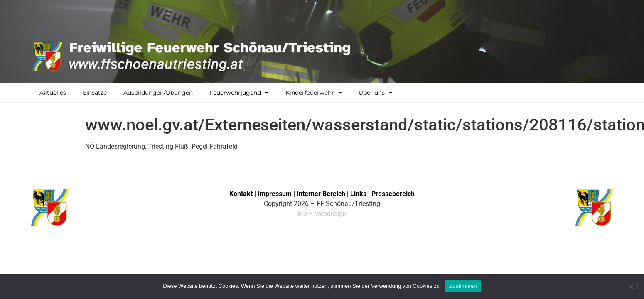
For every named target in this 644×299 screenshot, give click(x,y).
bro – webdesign (322, 214)
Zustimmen (463, 286)
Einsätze (95, 93)
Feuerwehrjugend (239, 93)
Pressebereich (393, 194)
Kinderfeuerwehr (314, 93)
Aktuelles (53, 93)
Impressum (275, 194)
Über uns (376, 93)
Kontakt (241, 194)
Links (358, 194)
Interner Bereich (321, 194)
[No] (631, 286)
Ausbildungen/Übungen (158, 93)
